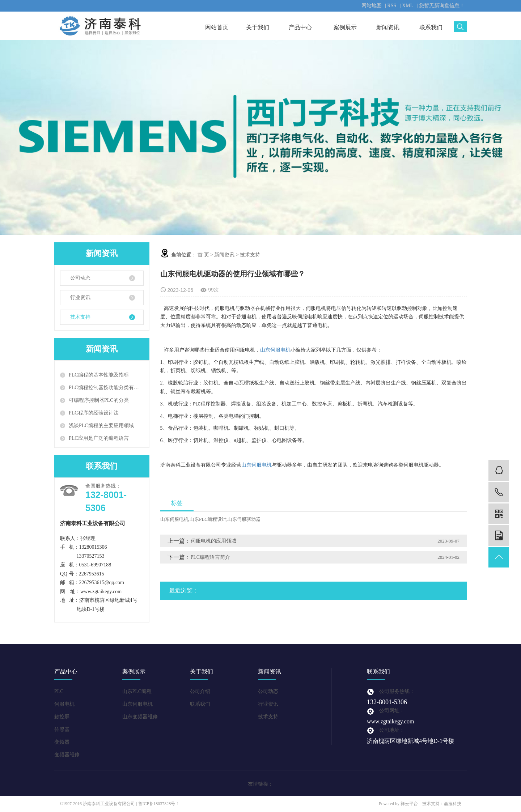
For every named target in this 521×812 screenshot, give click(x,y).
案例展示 (345, 27)
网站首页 (217, 27)
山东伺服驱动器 (244, 519)
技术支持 (80, 317)
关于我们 (260, 27)
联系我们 (431, 27)
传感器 (62, 729)
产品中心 (302, 27)
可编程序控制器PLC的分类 (99, 400)
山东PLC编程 (137, 691)
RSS (392, 6)
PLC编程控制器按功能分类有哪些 (106, 388)
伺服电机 (64, 704)
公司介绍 (200, 691)
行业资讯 (80, 297)
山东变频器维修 (140, 717)
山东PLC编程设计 (208, 519)
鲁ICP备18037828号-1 (159, 804)
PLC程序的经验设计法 (94, 413)
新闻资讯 (388, 27)
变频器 (62, 742)
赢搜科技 (453, 804)
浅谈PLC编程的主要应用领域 (101, 426)
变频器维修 (67, 755)
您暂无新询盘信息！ (442, 6)
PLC (59, 691)
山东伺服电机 (275, 350)
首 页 (203, 255)
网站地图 (372, 6)
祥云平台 (409, 804)
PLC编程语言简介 (211, 557)
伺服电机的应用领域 (213, 541)
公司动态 (80, 278)
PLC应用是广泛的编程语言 (99, 438)
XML (408, 6)
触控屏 (62, 717)
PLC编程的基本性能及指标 (99, 375)
